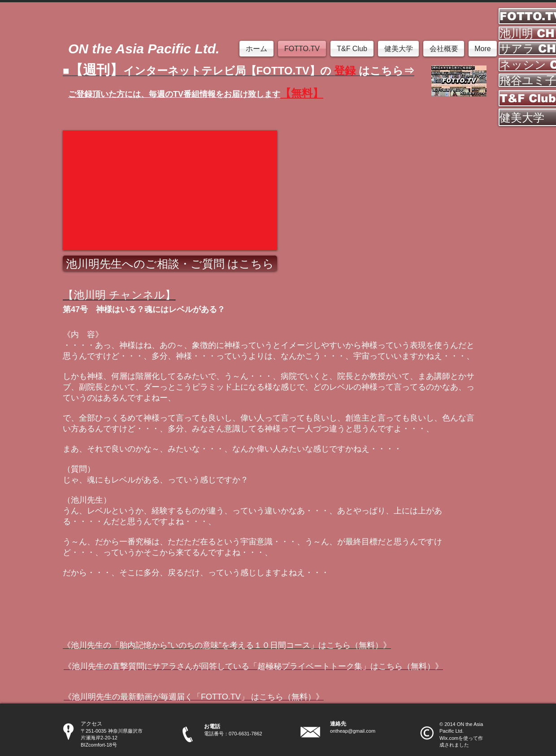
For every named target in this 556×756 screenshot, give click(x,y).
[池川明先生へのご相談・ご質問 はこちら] (170, 263)
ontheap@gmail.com (353, 731)
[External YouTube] (170, 190)
